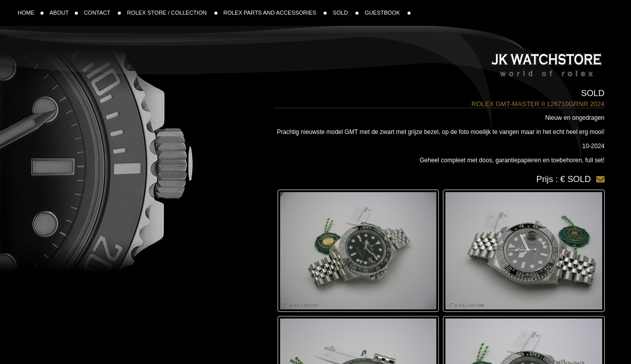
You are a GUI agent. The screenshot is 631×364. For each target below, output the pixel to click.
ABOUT (64, 13)
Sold (593, 93)
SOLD (346, 13)
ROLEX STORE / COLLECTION (172, 13)
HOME (31, 13)
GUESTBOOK (388, 13)
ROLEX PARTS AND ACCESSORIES (275, 13)
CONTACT (102, 13)
